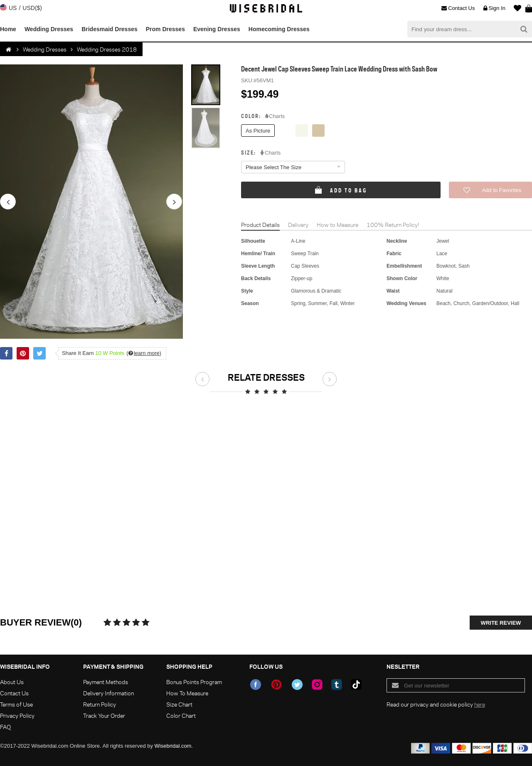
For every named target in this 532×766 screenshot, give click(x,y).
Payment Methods (106, 682)
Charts (275, 116)
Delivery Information (108, 693)
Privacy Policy (17, 716)
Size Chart (179, 704)
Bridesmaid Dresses (110, 29)
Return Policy (100, 704)
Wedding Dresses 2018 (107, 49)
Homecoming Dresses (279, 29)
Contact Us (458, 8)
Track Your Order (104, 716)
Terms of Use (16, 704)
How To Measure (187, 693)
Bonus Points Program (194, 682)
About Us (12, 682)
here (480, 704)
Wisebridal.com (173, 746)
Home (8, 29)
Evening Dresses (217, 29)
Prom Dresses (165, 29)
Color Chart (181, 716)
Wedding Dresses (49, 29)
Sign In (494, 8)
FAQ (5, 727)
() (144, 353)
